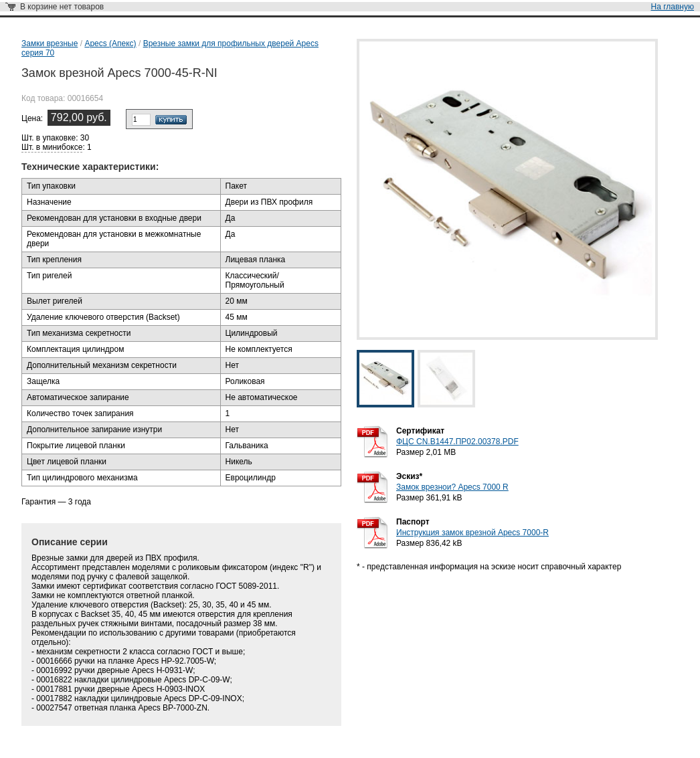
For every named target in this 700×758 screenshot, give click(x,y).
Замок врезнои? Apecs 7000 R (452, 487)
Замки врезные (50, 43)
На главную (673, 7)
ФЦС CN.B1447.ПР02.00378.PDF (457, 442)
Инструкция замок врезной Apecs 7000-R (472, 533)
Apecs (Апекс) (110, 43)
